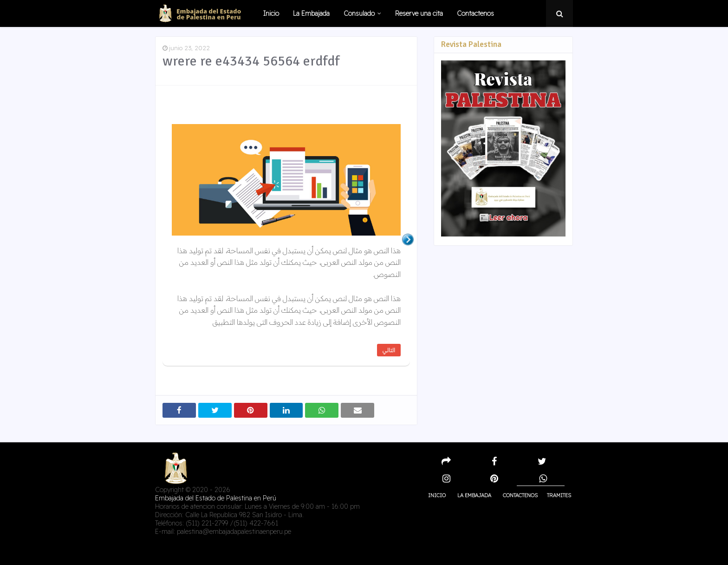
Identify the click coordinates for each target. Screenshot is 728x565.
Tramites (559, 495)
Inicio (437, 495)
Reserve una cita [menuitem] (419, 13)
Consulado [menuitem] (359, 13)
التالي (389, 350)
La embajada (474, 495)
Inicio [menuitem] (271, 13)
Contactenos (520, 495)
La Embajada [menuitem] (311, 13)
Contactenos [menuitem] (475, 13)
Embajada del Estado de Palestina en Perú (216, 498)
